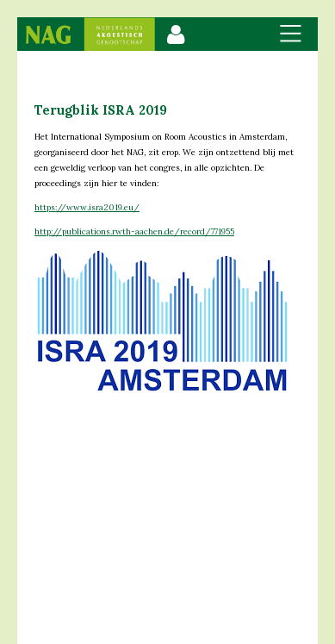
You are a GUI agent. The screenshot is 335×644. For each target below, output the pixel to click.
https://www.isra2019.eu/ (87, 207)
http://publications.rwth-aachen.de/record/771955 (134, 231)
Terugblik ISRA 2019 (101, 110)
